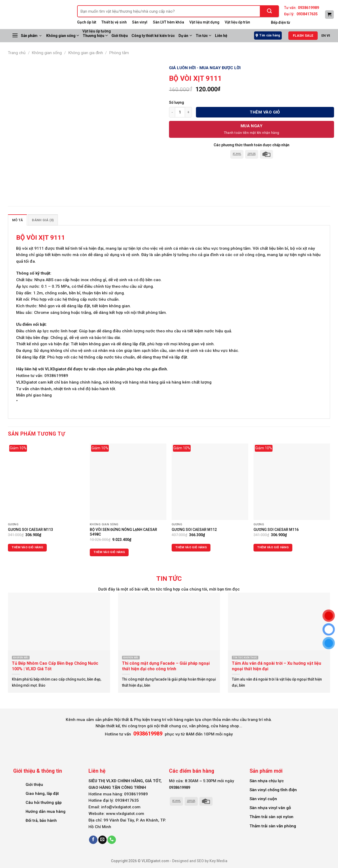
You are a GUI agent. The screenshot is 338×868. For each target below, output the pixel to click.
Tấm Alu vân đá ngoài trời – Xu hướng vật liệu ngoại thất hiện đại (276, 666)
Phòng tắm (119, 53)
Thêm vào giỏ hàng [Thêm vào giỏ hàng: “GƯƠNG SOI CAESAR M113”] (27, 547)
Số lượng (177, 102)
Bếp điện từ (281, 22)
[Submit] (270, 11)
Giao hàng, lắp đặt (42, 794)
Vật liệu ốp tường (97, 31)
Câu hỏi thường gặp (44, 803)
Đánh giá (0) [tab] (43, 220)
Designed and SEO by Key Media (200, 861)
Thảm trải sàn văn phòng (273, 826)
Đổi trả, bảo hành (41, 820)
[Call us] (112, 840)
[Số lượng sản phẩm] (180, 112)
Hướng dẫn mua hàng (46, 812)
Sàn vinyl (140, 22)
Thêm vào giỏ (265, 112)
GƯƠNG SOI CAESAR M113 (30, 530)
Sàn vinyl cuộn (263, 799)
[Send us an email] (102, 840)
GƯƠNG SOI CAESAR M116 (276, 530)
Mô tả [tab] (17, 220)
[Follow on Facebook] (93, 840)
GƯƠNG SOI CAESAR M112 (194, 530)
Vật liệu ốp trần (237, 22)
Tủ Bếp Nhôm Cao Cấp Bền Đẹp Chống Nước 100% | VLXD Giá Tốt (55, 666)
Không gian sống (63, 36)
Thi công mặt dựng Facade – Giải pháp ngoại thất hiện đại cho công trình (166, 666)
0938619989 (308, 8)
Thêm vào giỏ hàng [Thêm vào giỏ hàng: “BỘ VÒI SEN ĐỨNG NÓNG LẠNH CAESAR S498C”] (109, 552)
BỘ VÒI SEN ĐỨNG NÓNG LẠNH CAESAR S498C (123, 532)
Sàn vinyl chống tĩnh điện (273, 790)
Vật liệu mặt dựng (204, 22)
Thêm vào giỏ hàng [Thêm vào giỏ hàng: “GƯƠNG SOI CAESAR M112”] (191, 547)
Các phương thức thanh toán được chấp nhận (252, 145)
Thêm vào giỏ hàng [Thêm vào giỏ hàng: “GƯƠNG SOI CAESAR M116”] (273, 547)
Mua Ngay (252, 126)
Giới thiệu (34, 785)
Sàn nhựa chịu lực (267, 781)
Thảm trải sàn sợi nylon (271, 817)
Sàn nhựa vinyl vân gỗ (270, 808)
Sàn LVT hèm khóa (168, 22)
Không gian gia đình (86, 53)
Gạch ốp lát (87, 22)
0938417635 (307, 14)
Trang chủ (17, 53)
